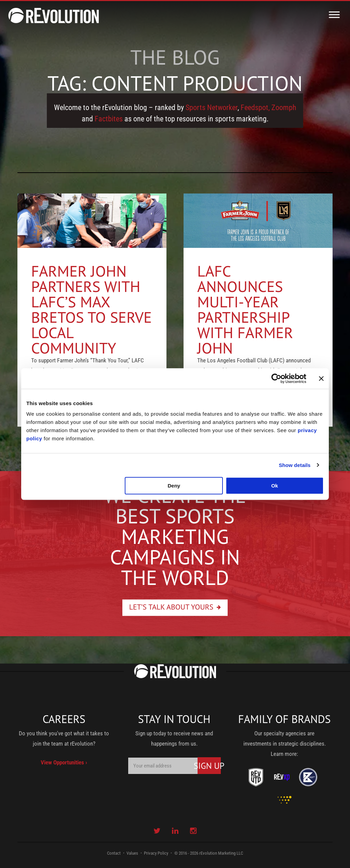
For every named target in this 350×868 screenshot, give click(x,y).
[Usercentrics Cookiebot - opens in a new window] (276, 378)
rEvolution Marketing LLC (221, 853)
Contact (114, 853)
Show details (295, 465)
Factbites (109, 119)
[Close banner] (321, 378)
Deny (174, 486)
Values (132, 853)
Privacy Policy (156, 853)
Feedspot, (255, 108)
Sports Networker (212, 108)
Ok (274, 486)
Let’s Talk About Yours (171, 606)
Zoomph (284, 108)
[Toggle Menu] (334, 15)
